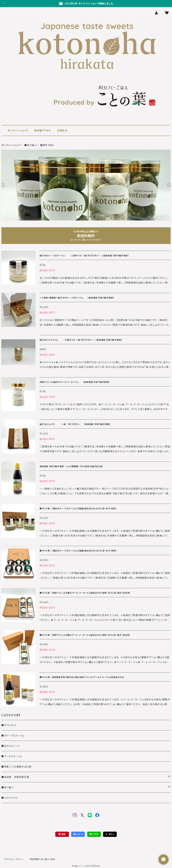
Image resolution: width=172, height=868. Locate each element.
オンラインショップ (18, 131)
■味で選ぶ (31, 145)
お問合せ (62, 131)
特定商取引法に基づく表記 (42, 859)
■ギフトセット (9, 725)
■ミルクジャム (9, 798)
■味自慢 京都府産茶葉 (15, 777)
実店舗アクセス (43, 131)
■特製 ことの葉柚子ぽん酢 (16, 767)
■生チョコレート (10, 746)
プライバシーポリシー (14, 859)
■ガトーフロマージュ (13, 736)
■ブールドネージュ (12, 756)
